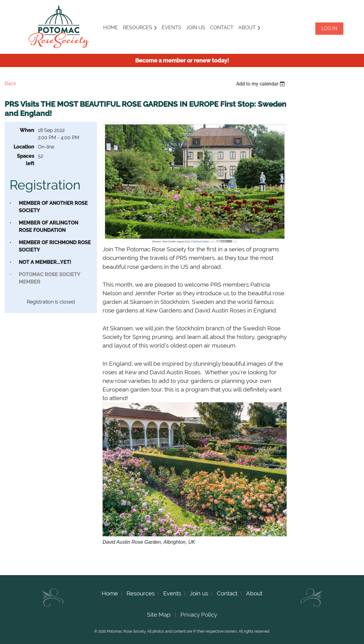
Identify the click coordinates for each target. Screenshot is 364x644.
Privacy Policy (199, 614)
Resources (141, 593)
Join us (199, 593)
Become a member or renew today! (182, 60)
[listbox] (261, 84)
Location (24, 147)
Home (110, 593)
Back (10, 83)
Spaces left (26, 160)
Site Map (159, 614)
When (27, 130)
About (254, 593)
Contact (227, 593)
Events (172, 593)
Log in (329, 28)
